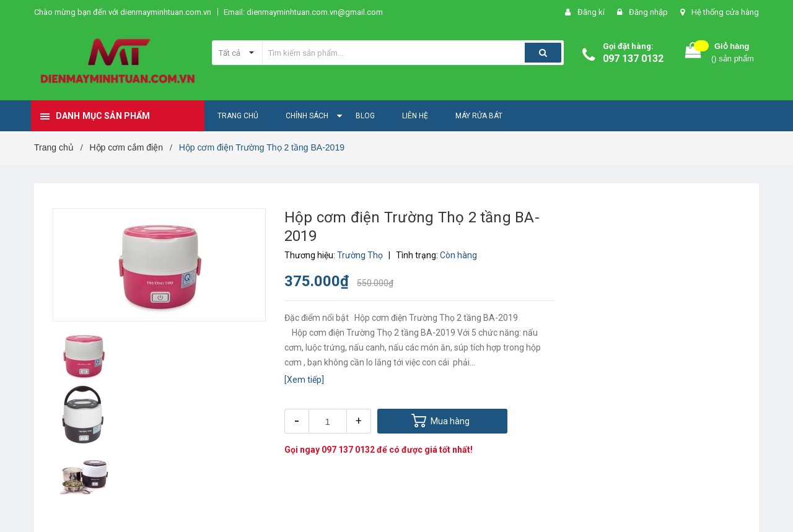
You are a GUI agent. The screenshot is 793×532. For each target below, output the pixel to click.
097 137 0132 (633, 59)
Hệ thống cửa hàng (725, 12)
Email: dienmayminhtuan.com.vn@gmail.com (303, 12)
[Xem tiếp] (304, 380)
